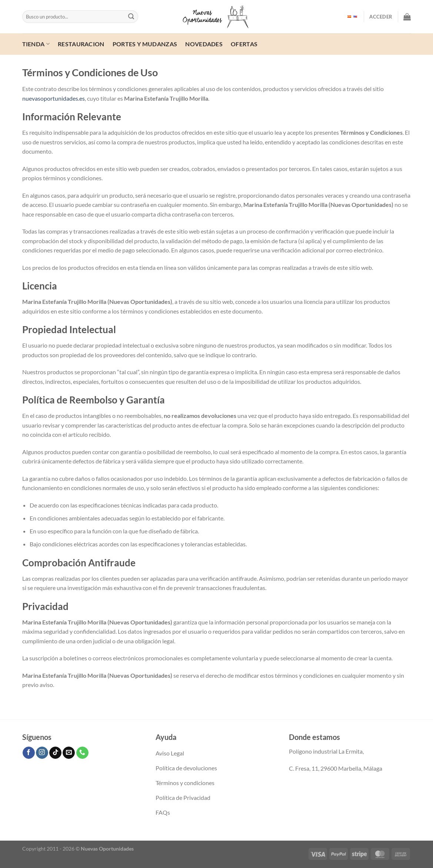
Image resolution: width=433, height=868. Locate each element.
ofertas (244, 44)
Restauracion (81, 44)
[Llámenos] (82, 753)
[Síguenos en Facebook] (29, 753)
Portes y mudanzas (145, 44)
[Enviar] (131, 17)
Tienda (36, 44)
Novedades (204, 44)
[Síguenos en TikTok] (55, 753)
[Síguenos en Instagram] (42, 753)
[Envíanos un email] (69, 753)
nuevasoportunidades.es (54, 98)
